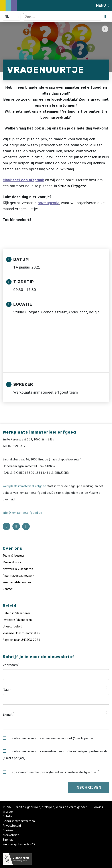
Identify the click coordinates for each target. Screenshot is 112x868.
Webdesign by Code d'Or (19, 844)
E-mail (8, 714)
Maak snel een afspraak (23, 180)
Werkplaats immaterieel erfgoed (25, 486)
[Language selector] (12, 17)
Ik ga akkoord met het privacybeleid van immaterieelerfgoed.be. (50, 772)
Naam (7, 690)
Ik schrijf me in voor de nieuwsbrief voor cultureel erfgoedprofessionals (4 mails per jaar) (55, 755)
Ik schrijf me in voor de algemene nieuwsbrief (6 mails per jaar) (49, 738)
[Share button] (105, 29)
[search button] (105, 16)
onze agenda (48, 203)
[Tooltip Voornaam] (107, 663)
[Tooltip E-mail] (107, 713)
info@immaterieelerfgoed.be (22, 513)
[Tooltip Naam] (107, 688)
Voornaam (10, 665)
